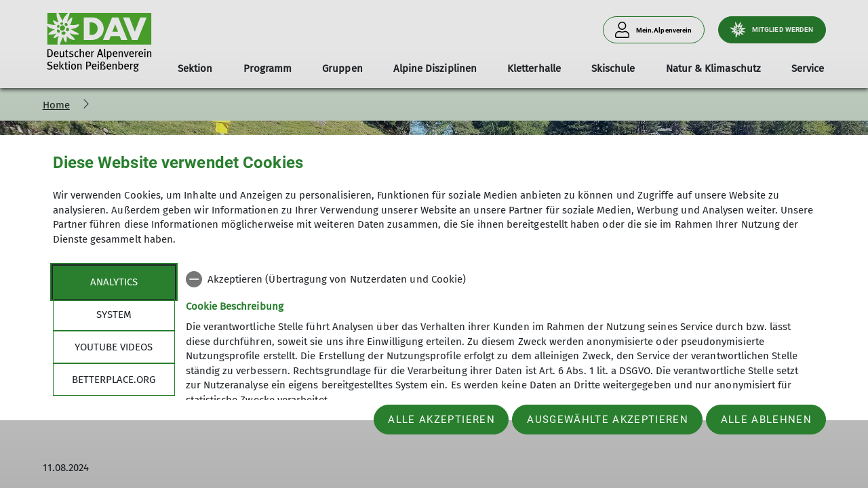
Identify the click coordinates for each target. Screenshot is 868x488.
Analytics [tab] (114, 282)
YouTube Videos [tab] (114, 347)
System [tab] (114, 314)
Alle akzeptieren (441, 420)
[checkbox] (501, 279)
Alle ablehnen (766, 420)
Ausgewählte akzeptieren (608, 420)
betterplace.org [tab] (114, 380)
